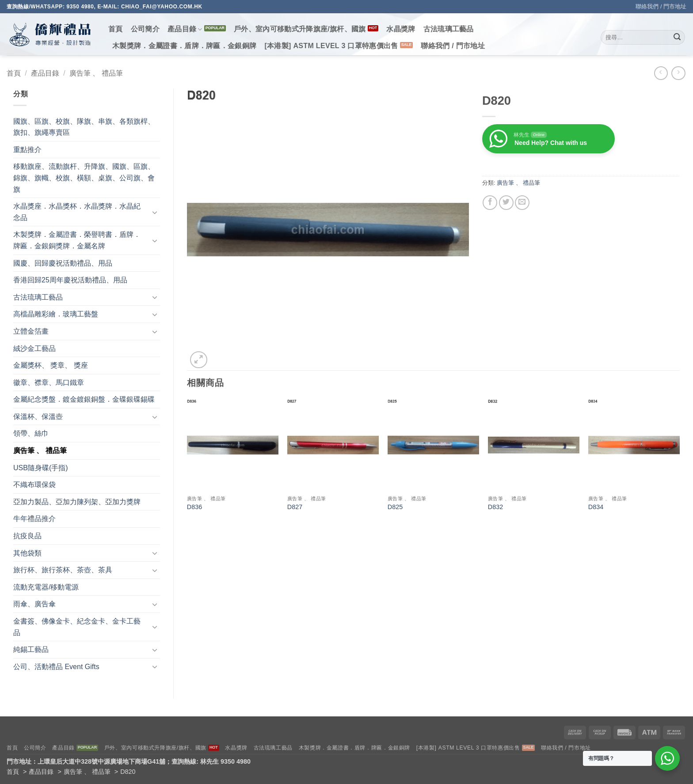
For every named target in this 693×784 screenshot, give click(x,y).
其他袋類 (27, 553)
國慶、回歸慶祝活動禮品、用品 (63, 263)
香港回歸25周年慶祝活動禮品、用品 (70, 280)
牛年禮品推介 (34, 519)
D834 (596, 507)
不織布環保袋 (34, 485)
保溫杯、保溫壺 (38, 417)
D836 (194, 507)
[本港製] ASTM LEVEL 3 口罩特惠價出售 (331, 46)
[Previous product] (678, 73)
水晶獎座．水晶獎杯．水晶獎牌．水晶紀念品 (77, 212)
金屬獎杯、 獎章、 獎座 (51, 365)
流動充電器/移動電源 (46, 587)
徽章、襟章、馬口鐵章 (49, 382)
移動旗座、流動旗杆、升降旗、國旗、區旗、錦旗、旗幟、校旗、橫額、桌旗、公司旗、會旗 (84, 178)
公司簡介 (145, 29)
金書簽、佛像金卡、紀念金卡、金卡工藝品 (77, 627)
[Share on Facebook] (490, 203)
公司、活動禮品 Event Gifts (56, 667)
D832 (495, 507)
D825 (395, 507)
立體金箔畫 (31, 331)
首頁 (116, 29)
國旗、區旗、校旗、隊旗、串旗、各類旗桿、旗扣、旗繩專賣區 (84, 127)
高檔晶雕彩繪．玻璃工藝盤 (56, 314)
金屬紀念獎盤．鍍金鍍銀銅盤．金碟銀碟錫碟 (84, 399)
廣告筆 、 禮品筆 (96, 73)
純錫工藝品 (31, 649)
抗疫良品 (27, 536)
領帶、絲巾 (31, 433)
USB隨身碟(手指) (41, 468)
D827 (295, 507)
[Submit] (677, 38)
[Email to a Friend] (522, 203)
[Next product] (661, 73)
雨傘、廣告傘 (34, 604)
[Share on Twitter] (506, 203)
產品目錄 (185, 29)
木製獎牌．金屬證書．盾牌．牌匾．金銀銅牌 (184, 46)
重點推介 (27, 150)
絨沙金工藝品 (34, 348)
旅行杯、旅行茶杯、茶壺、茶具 (63, 570)
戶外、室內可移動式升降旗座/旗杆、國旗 (300, 29)
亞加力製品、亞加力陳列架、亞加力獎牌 (77, 502)
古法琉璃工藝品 (449, 29)
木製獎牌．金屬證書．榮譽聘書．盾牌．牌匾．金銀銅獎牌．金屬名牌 (77, 240)
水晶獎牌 (401, 29)
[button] (199, 360)
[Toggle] (155, 212)
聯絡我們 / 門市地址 (661, 6)
